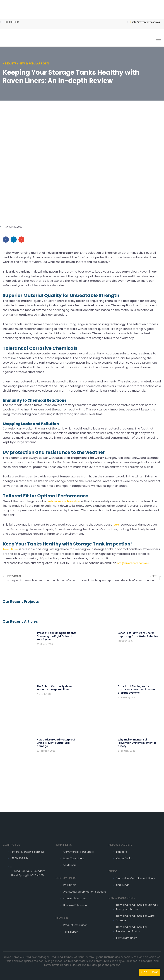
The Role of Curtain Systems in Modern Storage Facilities (55, 685)
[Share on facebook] (6, 239)
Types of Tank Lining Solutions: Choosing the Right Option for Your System (55, 636)
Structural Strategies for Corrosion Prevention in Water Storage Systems (136, 686)
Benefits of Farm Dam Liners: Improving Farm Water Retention (138, 634)
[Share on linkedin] (14, 239)
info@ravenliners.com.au (134, 563)
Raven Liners (11, 549)
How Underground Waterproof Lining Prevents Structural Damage (55, 737)
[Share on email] (21, 239)
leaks (117, 524)
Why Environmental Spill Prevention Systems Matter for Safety (136, 737)
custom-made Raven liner (65, 501)
